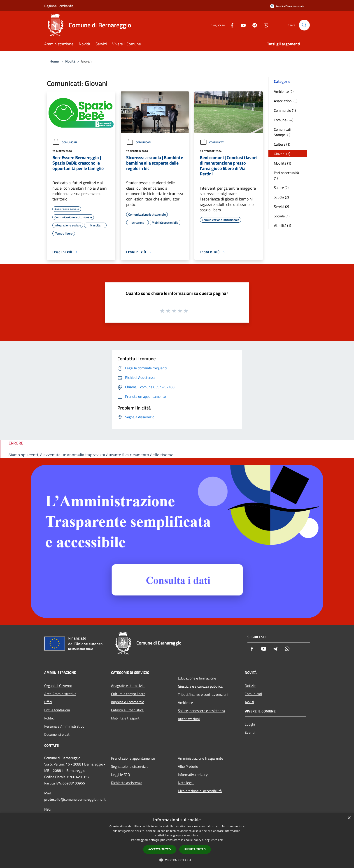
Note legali (186, 783)
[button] (177, 860)
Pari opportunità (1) (286, 175)
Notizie (250, 686)
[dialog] (177, 841)
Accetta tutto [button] (160, 849)
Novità (70, 61)
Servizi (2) (281, 207)
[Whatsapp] (264, 25)
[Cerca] (304, 25)
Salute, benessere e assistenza (201, 711)
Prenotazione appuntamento (133, 758)
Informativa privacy (193, 775)
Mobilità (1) (282, 163)
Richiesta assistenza (127, 783)
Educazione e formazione (197, 678)
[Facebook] (230, 25)
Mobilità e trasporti (126, 718)
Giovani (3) (282, 154)
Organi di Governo (58, 686)
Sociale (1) (282, 216)
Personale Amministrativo (64, 726)
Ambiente (185, 703)
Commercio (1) (285, 110)
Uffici (48, 702)
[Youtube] (242, 25)
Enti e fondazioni (57, 710)
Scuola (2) (281, 197)
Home (54, 61)
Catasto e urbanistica (127, 710)
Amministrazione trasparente (200, 758)
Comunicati (65, 142)
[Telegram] (253, 25)
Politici (49, 718)
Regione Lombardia (59, 6)
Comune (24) (284, 120)
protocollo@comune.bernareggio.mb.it (75, 799)
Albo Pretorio (188, 766)
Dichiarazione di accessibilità (200, 791)
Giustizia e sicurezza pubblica (200, 686)
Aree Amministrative (60, 694)
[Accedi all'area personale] (287, 6)
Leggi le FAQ (121, 775)
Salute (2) (281, 188)
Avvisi (249, 702)
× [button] (349, 818)
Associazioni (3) (286, 101)
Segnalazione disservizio (130, 766)
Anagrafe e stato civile (128, 686)
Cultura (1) (282, 144)
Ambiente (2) (284, 91)
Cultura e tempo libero (128, 694)
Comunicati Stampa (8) (283, 132)
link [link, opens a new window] (220, 840)
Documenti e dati (57, 734)
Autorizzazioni (189, 719)
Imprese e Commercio (128, 702)
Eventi (250, 732)
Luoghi (250, 724)
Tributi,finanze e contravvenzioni (203, 694)
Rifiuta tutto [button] (195, 849)
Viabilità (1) (282, 226)
